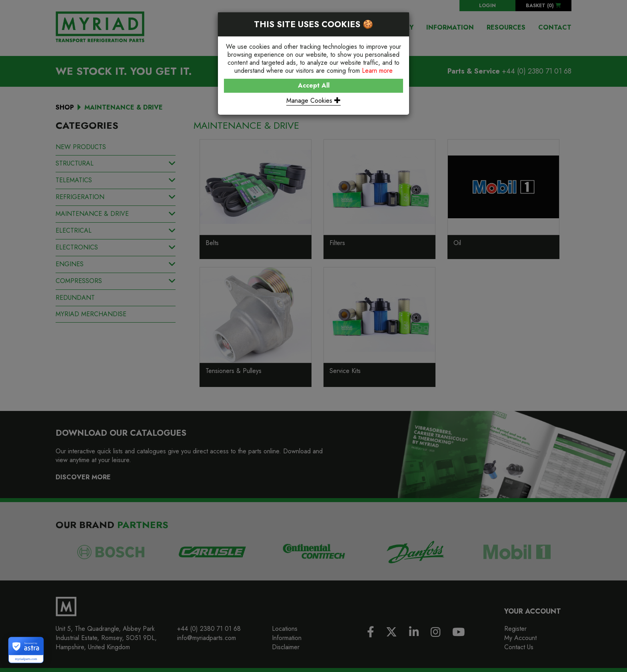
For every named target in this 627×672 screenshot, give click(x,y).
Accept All (314, 85)
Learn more (377, 71)
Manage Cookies (313, 101)
